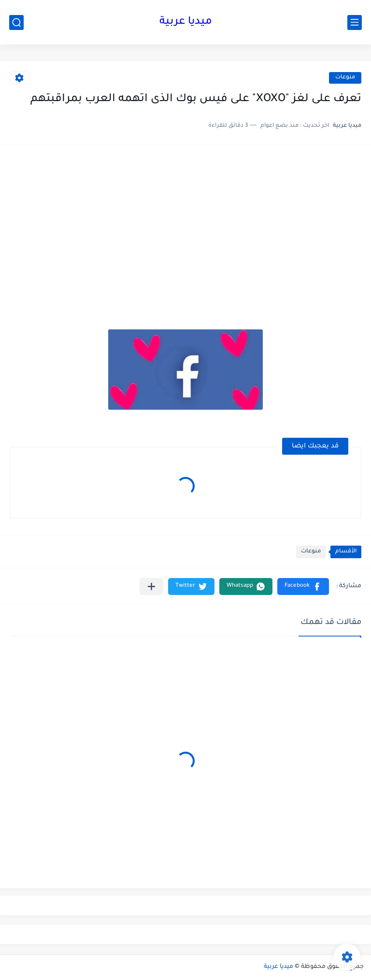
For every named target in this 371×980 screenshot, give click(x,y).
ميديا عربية (186, 22)
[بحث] (16, 22)
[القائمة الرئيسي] (355, 22)
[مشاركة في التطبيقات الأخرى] (151, 587)
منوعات (345, 78)
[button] (303, 587)
